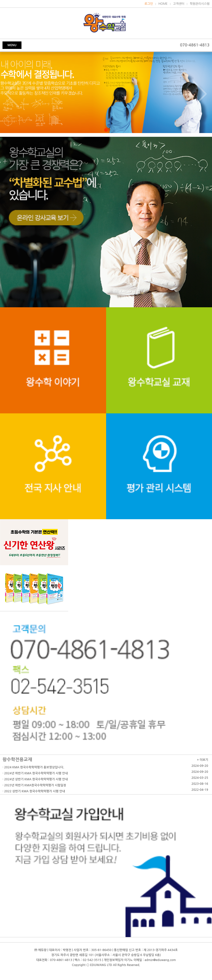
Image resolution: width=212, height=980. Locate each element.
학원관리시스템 (200, 4)
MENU (12, 45)
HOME (163, 4)
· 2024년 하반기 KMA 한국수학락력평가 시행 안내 (35, 773)
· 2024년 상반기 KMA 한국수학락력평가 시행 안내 (35, 779)
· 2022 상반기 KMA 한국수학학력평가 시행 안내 (34, 791)
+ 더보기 (202, 760)
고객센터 (179, 4)
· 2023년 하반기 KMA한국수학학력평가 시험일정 (34, 785)
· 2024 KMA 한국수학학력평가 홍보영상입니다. (33, 767)
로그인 (149, 4)
